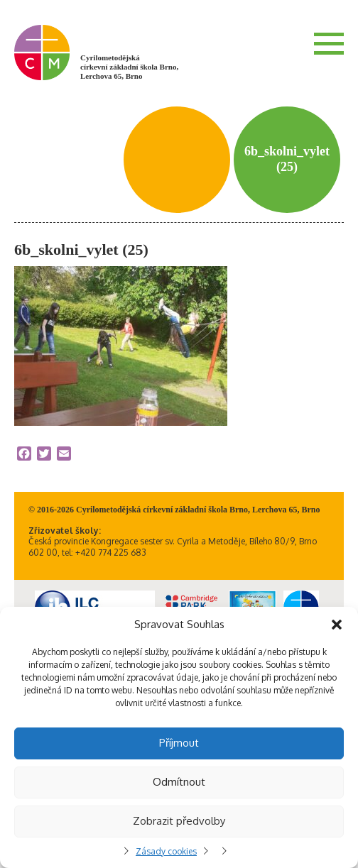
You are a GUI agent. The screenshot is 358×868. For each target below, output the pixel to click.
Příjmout (179, 743)
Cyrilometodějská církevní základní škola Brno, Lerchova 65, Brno (129, 67)
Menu (329, 43)
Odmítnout (179, 782)
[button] (337, 625)
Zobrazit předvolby (179, 821)
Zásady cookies (166, 851)
